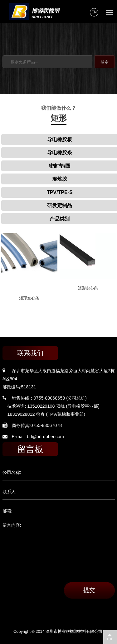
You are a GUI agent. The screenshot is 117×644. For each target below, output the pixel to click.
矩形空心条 (29, 298)
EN (94, 12)
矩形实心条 (88, 288)
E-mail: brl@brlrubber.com (38, 437)
